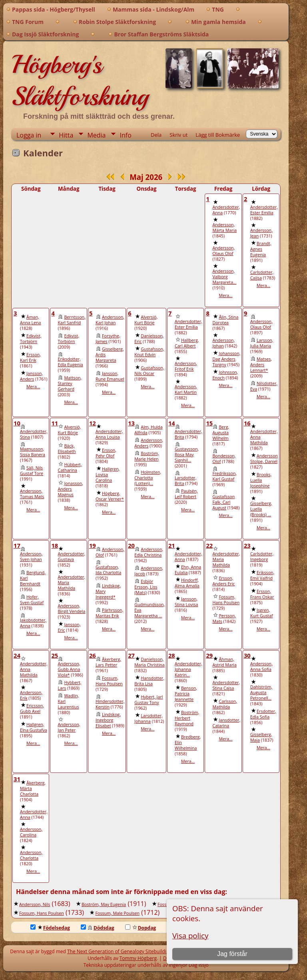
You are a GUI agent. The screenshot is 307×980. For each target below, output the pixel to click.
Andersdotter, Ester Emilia (264, 210)
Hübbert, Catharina (70, 467)
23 (247, 545)
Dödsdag (98, 928)
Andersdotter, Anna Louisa (109, 434)
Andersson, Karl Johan (110, 320)
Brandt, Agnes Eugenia (261, 249)
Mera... (225, 295)
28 (172, 655)
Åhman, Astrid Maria (224, 662)
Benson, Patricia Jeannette (186, 694)
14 (172, 423)
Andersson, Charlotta (31, 855)
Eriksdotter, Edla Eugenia (70, 362)
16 (247, 423)
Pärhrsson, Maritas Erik (109, 613)
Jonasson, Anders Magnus (70, 489)
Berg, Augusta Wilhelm (221, 433)
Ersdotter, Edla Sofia (263, 714)
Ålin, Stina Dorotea (225, 320)
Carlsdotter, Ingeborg (262, 557)
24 (17, 655)
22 (209, 545)
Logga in (29, 135)
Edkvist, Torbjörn (31, 339)
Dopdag (141, 928)
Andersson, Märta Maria (224, 228)
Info (125, 135)
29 (209, 655)
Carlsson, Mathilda (225, 704)
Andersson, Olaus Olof (223, 251)
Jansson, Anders (31, 376)
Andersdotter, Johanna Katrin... (188, 669)
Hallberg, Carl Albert (187, 343)
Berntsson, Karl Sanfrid (71, 320)
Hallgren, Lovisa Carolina (108, 475)
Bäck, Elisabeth (67, 449)
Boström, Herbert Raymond (187, 718)
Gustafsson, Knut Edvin (149, 352)
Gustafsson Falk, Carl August (223, 502)
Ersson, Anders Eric (223, 581)
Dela (156, 135)
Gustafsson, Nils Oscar (149, 371)
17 (17, 545)
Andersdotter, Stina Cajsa (226, 685)
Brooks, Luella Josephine (261, 480)
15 (209, 423)
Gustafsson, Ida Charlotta (108, 570)
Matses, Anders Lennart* (261, 365)
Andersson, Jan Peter (69, 727)
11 (55, 423)
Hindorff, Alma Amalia (187, 583)
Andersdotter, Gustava (71, 557)
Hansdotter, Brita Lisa (149, 681)
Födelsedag (50, 928)
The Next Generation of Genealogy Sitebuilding (120, 951)
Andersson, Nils (35, 904)
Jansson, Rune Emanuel (110, 376)
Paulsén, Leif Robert (186, 494)
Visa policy (190, 935)
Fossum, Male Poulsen (117, 913)
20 (131, 545)
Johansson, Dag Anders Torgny (226, 359)
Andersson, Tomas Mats (32, 494)
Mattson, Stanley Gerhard (70, 383)
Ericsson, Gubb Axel (32, 709)
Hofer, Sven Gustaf (32, 600)
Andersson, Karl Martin (186, 389)
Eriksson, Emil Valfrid (262, 575)
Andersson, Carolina (31, 832)
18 (55, 545)
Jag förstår (232, 954)
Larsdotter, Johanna (149, 719)
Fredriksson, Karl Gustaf (224, 476)
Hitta (66, 135)
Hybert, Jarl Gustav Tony (149, 700)
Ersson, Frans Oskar (262, 594)
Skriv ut (178, 135)
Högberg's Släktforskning (80, 80)
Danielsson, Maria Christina (150, 662)
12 (93, 423)
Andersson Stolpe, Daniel (264, 459)
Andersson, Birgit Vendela (71, 609)
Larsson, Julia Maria (262, 343)
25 (55, 655)
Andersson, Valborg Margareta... (224, 277)
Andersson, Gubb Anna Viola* (69, 669)
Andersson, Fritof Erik (186, 366)
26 (93, 655)
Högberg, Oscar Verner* (110, 496)
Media (96, 135)
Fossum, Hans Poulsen (226, 600)
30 (247, 655)
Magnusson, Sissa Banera (33, 452)
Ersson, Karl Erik (30, 357)
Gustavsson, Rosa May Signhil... (187, 455)
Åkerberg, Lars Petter (108, 662)
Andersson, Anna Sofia (261, 667)
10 (17, 423)
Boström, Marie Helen (147, 456)
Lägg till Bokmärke (218, 135)
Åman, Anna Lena (31, 320)
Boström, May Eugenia (104, 904)
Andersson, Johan (223, 343)
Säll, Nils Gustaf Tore (32, 471)
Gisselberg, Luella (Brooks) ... (261, 509)
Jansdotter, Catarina (226, 723)
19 (93, 545)
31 (17, 779)
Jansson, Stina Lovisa (186, 602)
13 (131, 423)
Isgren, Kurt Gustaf (262, 613)
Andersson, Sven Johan (31, 557)
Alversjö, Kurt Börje (146, 320)
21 (172, 545)
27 (131, 655)
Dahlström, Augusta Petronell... (261, 693)
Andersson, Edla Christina (149, 552)
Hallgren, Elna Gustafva (34, 727)
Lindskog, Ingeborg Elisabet (108, 720)
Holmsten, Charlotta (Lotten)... (148, 478)
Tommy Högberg (138, 958)
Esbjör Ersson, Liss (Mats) (146, 587)
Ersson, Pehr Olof (106, 453)
